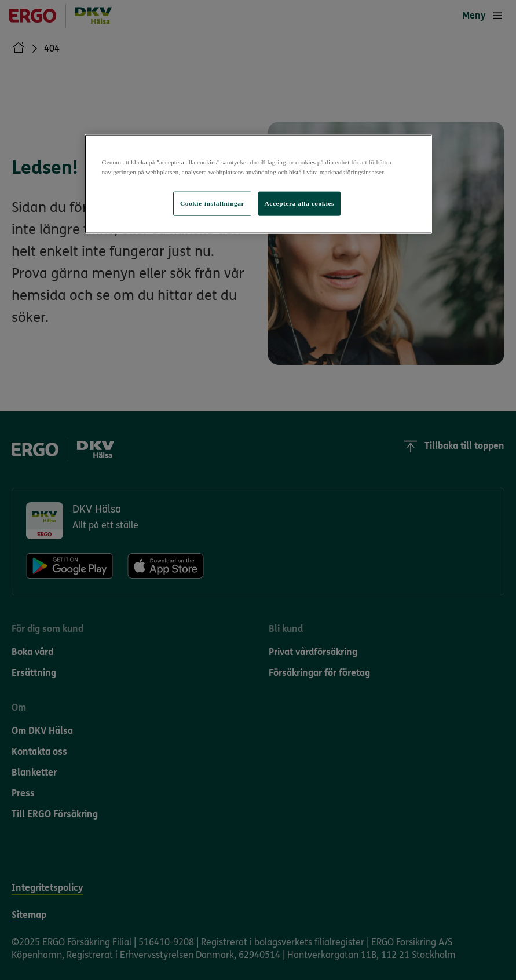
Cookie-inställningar (212, 203)
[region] (258, 184)
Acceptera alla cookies (300, 203)
